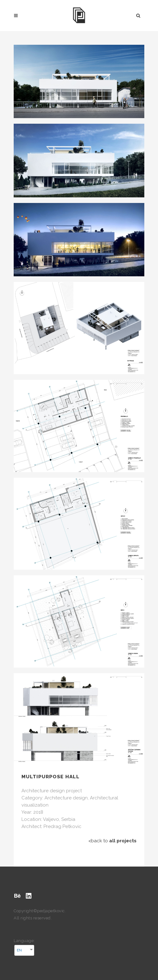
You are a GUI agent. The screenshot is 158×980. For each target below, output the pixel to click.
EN (19, 950)
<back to (112, 841)
